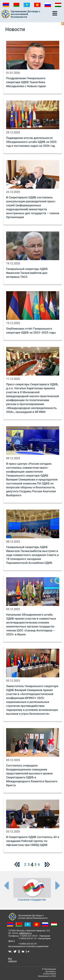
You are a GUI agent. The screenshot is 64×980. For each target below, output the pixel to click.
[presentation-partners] (6, 885)
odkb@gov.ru (25, 933)
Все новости (12, 960)
